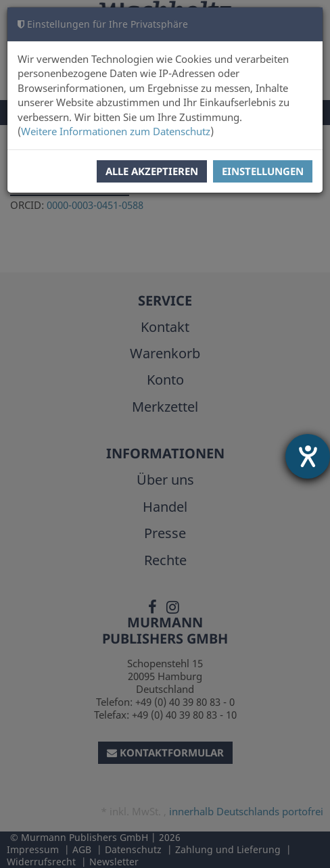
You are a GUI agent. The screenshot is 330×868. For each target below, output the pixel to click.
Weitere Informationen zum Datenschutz (116, 131)
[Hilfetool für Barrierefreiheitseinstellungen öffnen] (308, 456)
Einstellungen (263, 171)
